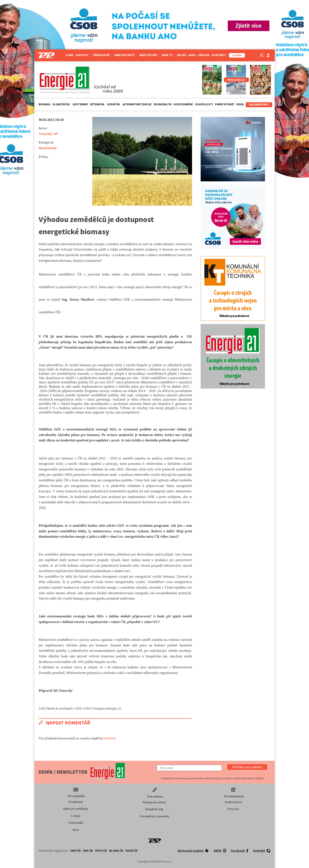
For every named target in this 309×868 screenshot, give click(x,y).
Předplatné (103, 55)
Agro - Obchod (199, 55)
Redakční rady (154, 809)
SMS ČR (88, 851)
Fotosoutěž (76, 823)
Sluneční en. (61, 104)
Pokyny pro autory (154, 802)
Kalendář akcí (259, 105)
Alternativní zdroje (137, 104)
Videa (240, 104)
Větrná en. (97, 104)
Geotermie (80, 104)
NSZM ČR (132, 851)
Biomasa (44, 104)
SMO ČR (75, 851)
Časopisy (83, 55)
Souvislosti (204, 104)
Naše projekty (126, 55)
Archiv (182, 55)
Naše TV (168, 55)
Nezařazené (48, 148)
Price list (233, 809)
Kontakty (219, 55)
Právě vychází (225, 104)
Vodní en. (114, 104)
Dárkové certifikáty (76, 809)
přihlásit (110, 738)
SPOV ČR (101, 851)
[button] (247, 767)
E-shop (76, 816)
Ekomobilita (163, 104)
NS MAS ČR (116, 851)
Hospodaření (183, 104)
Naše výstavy (150, 55)
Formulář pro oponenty (154, 816)
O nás (69, 55)
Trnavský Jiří (48, 134)
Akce (76, 830)
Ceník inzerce (233, 802)
